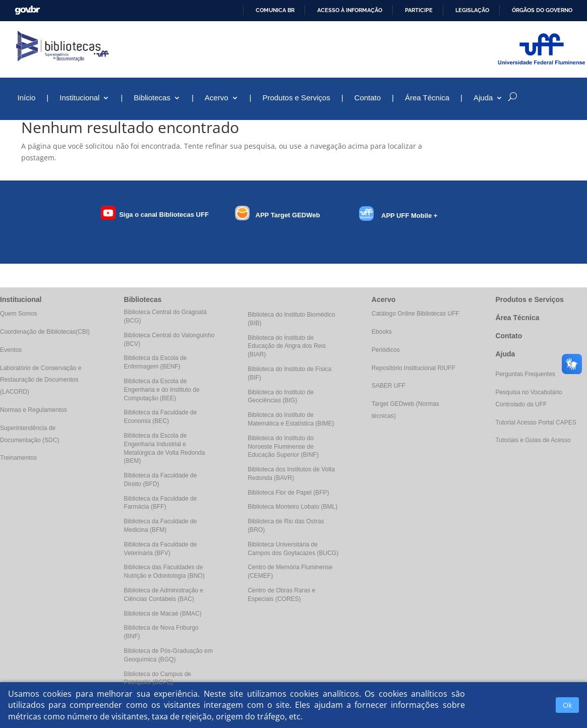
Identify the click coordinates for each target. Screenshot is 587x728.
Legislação (472, 10)
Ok (567, 705)
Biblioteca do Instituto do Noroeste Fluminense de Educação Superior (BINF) (283, 447)
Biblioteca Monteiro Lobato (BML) (292, 507)
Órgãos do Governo (542, 10)
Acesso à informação (350, 10)
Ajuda (483, 98)
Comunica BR (275, 10)
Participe (419, 10)
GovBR (27, 10)
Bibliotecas (152, 98)
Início (26, 98)
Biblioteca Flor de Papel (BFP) (288, 493)
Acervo (217, 98)
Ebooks (382, 332)
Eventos (11, 350)
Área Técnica (427, 98)
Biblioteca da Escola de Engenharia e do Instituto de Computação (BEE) (162, 390)
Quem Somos (18, 314)
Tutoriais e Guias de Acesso (533, 440)
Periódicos (386, 350)
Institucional (79, 98)
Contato (368, 98)
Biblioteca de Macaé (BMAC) (163, 614)
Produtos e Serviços (296, 98)
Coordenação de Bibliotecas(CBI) (45, 332)
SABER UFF (389, 386)
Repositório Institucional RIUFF (414, 368)
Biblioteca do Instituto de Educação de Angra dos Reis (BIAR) (287, 346)
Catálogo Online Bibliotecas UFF (416, 314)
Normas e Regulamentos (34, 410)
